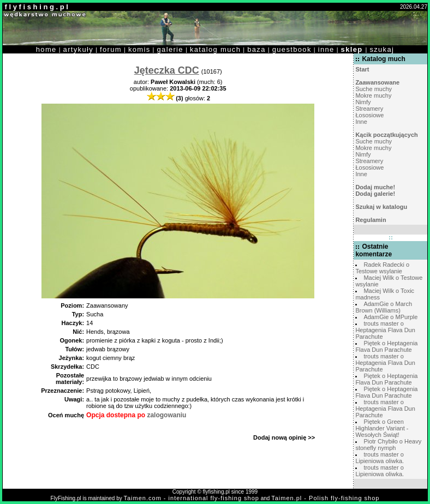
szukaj (382, 49)
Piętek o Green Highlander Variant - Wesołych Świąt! (382, 428)
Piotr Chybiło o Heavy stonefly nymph (388, 445)
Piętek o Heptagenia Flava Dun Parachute (386, 346)
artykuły (78, 49)
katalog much (215, 49)
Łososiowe (369, 115)
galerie (170, 49)
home (46, 49)
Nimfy (363, 102)
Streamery (369, 109)
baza (256, 49)
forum (111, 49)
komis (139, 49)
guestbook (292, 49)
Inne (361, 122)
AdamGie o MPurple (390, 317)
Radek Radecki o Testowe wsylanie (382, 268)
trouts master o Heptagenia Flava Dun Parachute (385, 330)
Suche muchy (374, 89)
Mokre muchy (373, 95)
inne (326, 49)
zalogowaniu (166, 415)
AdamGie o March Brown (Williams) (384, 307)
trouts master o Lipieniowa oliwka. (380, 458)
